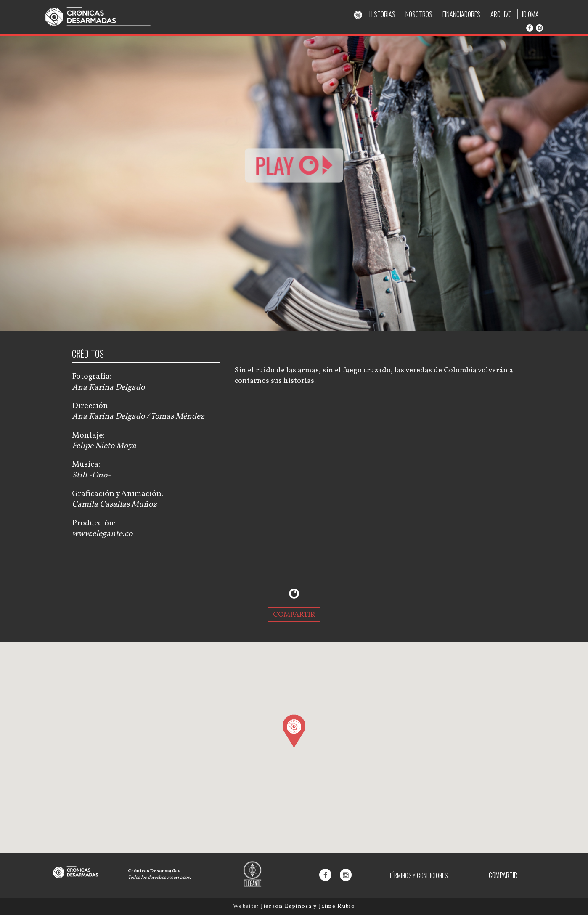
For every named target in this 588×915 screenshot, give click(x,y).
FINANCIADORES (461, 14)
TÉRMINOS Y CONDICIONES (418, 875)
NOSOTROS (419, 14)
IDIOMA (530, 14)
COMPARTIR (294, 614)
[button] (294, 731)
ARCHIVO (501, 14)
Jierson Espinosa (287, 906)
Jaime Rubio (337, 906)
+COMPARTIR (502, 875)
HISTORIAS (382, 14)
